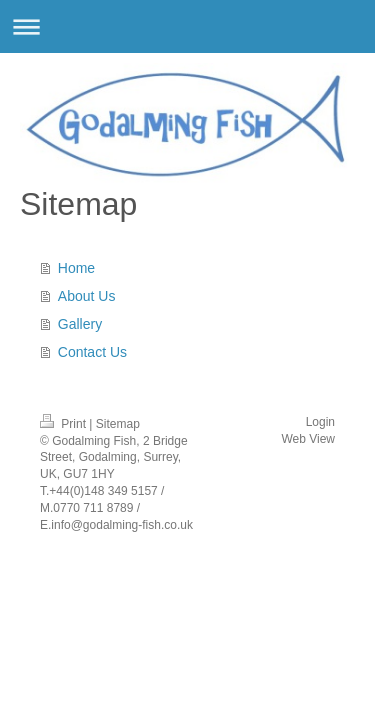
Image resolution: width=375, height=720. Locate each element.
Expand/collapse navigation (187, 26)
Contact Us (92, 352)
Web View (308, 439)
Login (320, 422)
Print (64, 424)
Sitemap (118, 424)
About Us (87, 296)
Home (76, 268)
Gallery (80, 324)
